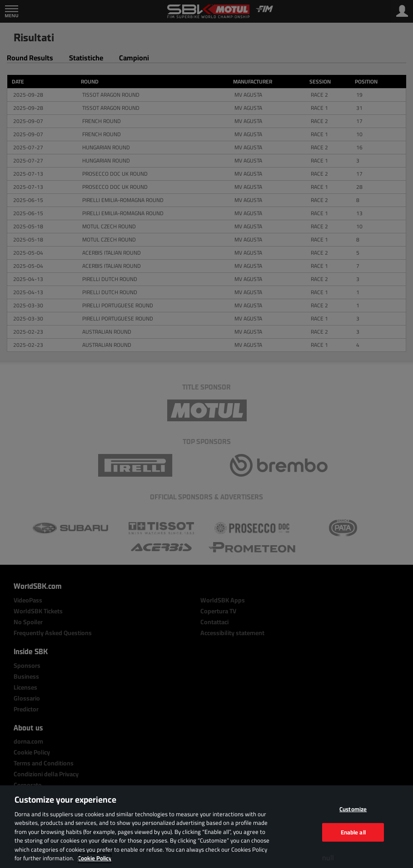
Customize (353, 809)
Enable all (353, 832)
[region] (206, 827)
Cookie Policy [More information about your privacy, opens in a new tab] (95, 858)
